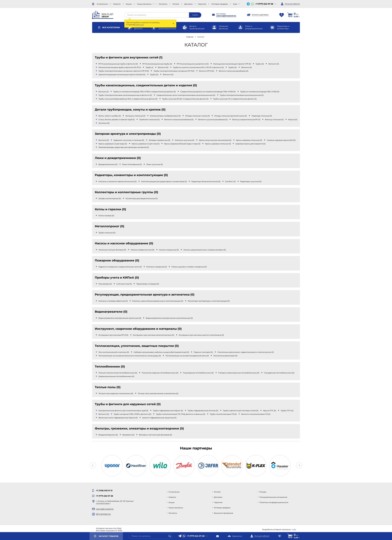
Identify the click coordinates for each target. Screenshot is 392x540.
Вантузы (104, 92)
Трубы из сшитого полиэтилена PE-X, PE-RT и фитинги (198, 67)
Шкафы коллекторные (110, 198)
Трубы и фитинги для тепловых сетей (241, 411)
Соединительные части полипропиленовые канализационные (186, 95)
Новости (117, 4)
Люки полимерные (132, 164)
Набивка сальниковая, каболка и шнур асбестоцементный (161, 352)
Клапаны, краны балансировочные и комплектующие (158, 301)
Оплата (176, 4)
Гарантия (202, 4)
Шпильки (104, 123)
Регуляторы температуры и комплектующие (209, 301)
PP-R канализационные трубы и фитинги (118, 64)
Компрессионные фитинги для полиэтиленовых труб (123, 411)
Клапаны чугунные (185, 140)
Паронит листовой (203, 352)
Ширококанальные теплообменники (116, 376)
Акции (129, 4)
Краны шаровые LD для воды (113, 144)
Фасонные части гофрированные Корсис (118, 418)
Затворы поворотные (160, 140)
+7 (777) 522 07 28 (264, 4)
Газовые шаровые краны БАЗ (281, 140)
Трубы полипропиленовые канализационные (242, 95)
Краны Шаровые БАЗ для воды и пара (182, 144)
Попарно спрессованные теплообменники (239, 373)
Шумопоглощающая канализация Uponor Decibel (122, 74)
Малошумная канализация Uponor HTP (232, 64)
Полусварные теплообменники (198, 373)
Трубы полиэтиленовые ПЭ (223, 414)
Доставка (188, 4)
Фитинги (274, 64)
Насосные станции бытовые (112, 250)
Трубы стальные (107, 233)
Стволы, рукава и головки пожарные (189, 267)
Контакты (163, 4)
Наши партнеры (196, 448)
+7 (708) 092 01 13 (104, 491)
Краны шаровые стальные (218, 144)
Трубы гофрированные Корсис (168, 411)
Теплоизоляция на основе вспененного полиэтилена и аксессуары (130, 356)
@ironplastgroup (103, 514)
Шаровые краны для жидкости (250, 144)
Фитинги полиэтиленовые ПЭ (256, 414)
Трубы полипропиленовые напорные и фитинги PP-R (124, 71)
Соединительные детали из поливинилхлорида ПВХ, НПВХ (208, 92)
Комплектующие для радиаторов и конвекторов (164, 181)
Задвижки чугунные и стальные (129, 140)
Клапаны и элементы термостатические (118, 181)
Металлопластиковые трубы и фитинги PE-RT (120, 67)
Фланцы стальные (274, 119)
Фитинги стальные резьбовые (179, 119)
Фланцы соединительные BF (246, 119)
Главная (190, 37)
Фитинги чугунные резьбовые (213, 119)
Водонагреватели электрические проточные (120, 318)
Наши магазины (144, 4)
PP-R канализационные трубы (157, 64)
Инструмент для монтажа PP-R (113, 335)
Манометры (105, 284)
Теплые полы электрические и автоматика (158, 393)
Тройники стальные (149, 119)
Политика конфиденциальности (274, 502)
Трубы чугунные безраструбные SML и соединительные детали (128, 99)
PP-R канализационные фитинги (193, 64)
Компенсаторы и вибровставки (165, 116)
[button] (93, 465)
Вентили (104, 140)
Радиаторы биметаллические (206, 181)
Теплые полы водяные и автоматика (116, 393)
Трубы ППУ (287, 411)
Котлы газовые (106, 216)
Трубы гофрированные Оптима (203, 411)
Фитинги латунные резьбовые (234, 71)
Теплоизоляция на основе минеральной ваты (187, 356)
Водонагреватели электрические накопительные (169, 318)
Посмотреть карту (103, 503)
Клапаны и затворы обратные (113, 301)
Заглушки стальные (135, 116)
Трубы (260, 64)
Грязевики (128, 435)
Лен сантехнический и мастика (114, 352)
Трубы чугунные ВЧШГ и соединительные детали (185, 99)
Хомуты (293, 119)
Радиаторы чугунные (251, 181)
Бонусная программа (224, 513)
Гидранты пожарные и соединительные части (120, 267)
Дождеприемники (108, 164)
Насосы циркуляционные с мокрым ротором (205, 250)
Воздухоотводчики (108, 435)
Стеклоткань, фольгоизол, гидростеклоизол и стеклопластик (246, 352)
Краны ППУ (270, 411)
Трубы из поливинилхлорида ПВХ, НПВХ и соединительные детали (144, 92)
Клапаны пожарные (157, 267)
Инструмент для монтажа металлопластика (154, 335)
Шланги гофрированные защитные (159, 418)
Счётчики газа (124, 284)
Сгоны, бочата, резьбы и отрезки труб (117, 119)
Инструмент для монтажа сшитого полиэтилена (201, 335)
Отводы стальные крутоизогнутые (231, 116)
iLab (294, 529)
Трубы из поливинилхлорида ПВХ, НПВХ (260, 92)
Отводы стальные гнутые (197, 116)
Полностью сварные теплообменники (160, 373)
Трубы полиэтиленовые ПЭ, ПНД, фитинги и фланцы (181, 414)
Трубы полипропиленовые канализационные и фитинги (125, 95)
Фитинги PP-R (207, 71)
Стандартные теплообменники (279, 373)
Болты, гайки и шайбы (110, 116)
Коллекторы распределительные (142, 198)
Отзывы (263, 492)
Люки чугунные (155, 164)
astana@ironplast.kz (226, 16)
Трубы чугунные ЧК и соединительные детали (235, 99)
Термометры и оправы (148, 284)
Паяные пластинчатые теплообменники (118, 373)
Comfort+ (230, 181)
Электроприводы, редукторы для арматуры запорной (124, 147)
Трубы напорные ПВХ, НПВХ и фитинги (132, 414)
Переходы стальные (262, 116)
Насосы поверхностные (142, 250)
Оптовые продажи (220, 4)
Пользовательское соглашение (273, 497)
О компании (102, 4)
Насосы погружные (169, 250)
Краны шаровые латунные (249, 140)
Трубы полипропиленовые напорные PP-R (174, 71)
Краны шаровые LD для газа (146, 144)
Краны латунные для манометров (215, 140)
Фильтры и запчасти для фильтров (155, 435)
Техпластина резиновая (225, 356)
